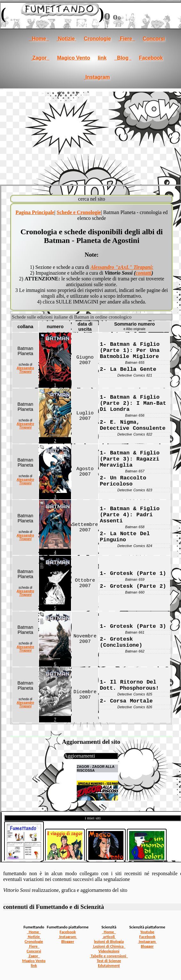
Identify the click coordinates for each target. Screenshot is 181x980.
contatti (144, 273)
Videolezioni (109, 951)
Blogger (67, 941)
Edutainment (109, 965)
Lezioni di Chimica (109, 946)
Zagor (40, 58)
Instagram (97, 77)
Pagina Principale (35, 212)
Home (39, 39)
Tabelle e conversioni (109, 956)
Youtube (147, 932)
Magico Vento (74, 58)
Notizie (66, 39)
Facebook (151, 58)
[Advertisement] (90, 137)
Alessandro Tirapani (25, 370)
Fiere (127, 39)
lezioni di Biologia (109, 941)
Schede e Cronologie (79, 212)
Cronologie (97, 39)
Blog (123, 58)
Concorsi (154, 39)
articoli (109, 937)
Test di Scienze (109, 961)
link (102, 58)
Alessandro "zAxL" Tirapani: (122, 267)
